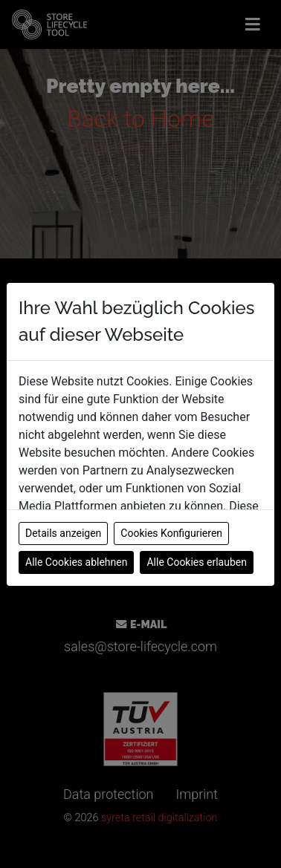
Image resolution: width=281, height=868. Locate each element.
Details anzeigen (63, 533)
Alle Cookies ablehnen (76, 562)
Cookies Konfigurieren (171, 533)
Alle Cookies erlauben (196, 562)
